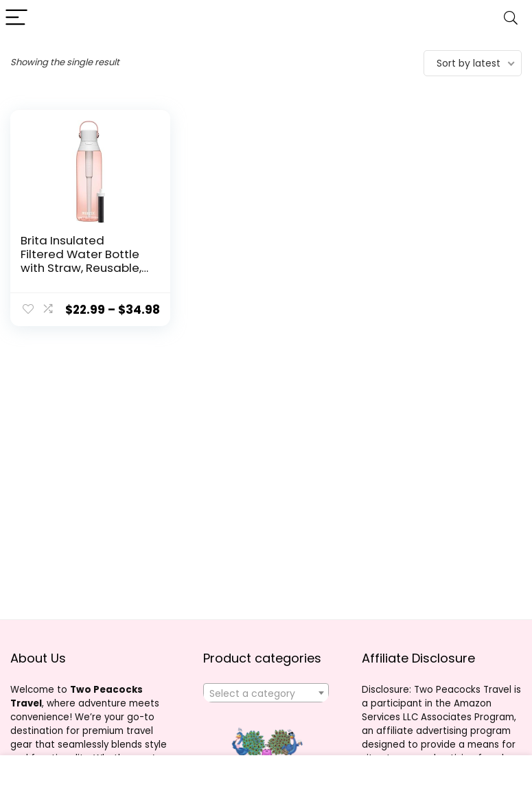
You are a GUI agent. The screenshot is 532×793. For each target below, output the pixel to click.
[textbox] (266, 693)
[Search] (511, 18)
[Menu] (16, 18)
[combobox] (266, 693)
